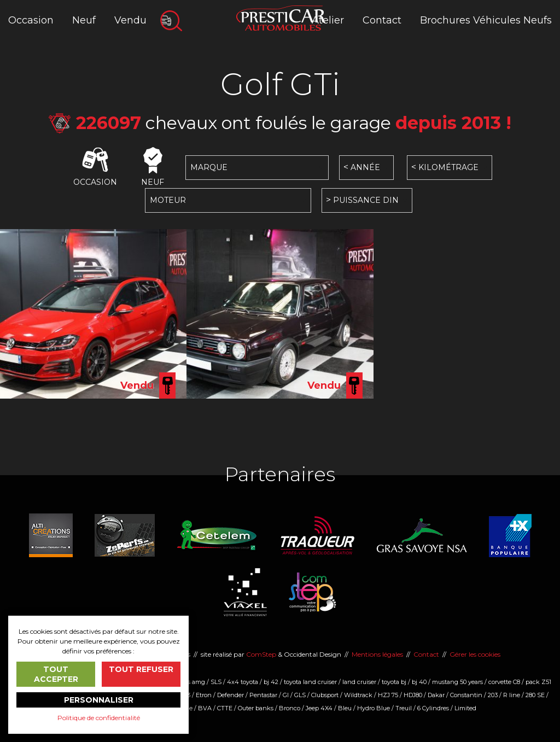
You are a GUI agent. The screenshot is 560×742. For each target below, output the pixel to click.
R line (512, 695)
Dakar (436, 695)
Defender (231, 695)
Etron (204, 695)
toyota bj (394, 682)
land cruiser (359, 682)
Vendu (130, 20)
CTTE (225, 708)
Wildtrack (358, 695)
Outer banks (256, 708)
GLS (300, 695)
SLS (216, 682)
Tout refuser (141, 669)
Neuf (84, 20)
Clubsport (325, 695)
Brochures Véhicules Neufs (486, 20)
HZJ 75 (388, 695)
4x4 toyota (243, 682)
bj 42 (271, 682)
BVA (205, 708)
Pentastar (263, 695)
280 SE (535, 695)
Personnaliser (99, 700)
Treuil (404, 708)
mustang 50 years (457, 682)
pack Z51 (538, 682)
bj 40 (419, 682)
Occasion (31, 20)
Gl (286, 695)
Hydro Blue (374, 708)
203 (493, 695)
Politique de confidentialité (99, 718)
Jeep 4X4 (319, 708)
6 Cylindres (433, 708)
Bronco (290, 708)
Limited (465, 708)
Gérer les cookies (475, 654)
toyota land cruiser (310, 682)
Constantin (466, 695)
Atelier (328, 20)
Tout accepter (56, 674)
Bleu (345, 708)
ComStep (261, 654)
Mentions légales (377, 654)
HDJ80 (413, 695)
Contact (382, 20)
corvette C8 (504, 682)
